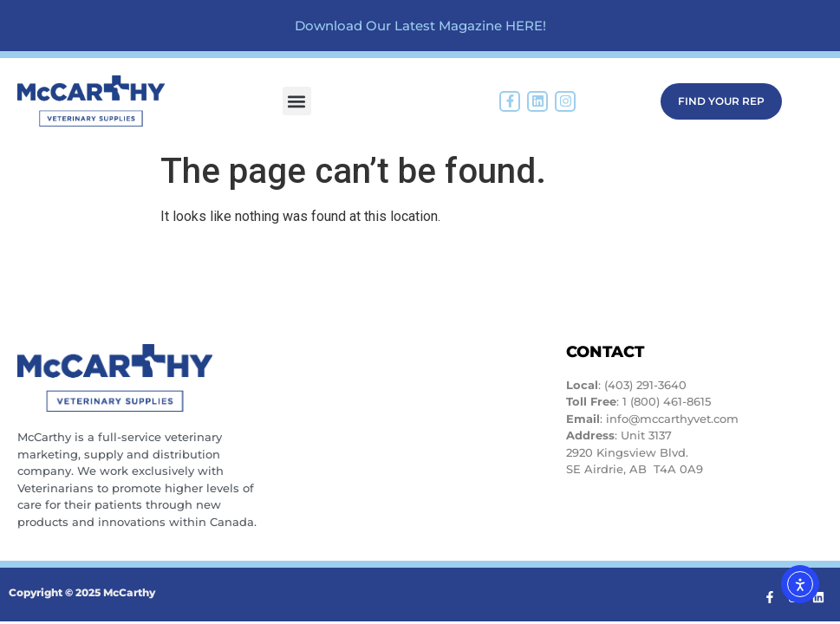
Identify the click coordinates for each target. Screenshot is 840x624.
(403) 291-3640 (645, 385)
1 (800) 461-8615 (667, 401)
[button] (297, 101)
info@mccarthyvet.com (672, 419)
